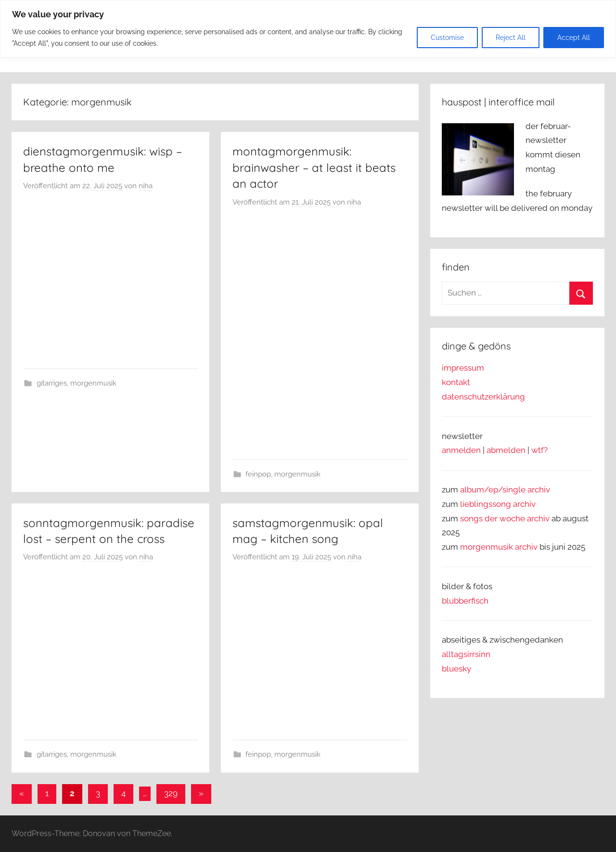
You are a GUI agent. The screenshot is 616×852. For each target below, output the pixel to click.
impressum (463, 368)
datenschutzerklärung (483, 397)
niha (146, 186)
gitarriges (52, 383)
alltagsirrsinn (466, 654)
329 (171, 793)
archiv (524, 504)
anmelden (461, 450)
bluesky (456, 669)
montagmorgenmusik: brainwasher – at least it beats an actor (314, 167)
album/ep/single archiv (505, 490)
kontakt (456, 382)
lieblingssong (487, 504)
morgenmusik (93, 383)
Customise (447, 38)
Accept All (574, 38)
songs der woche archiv (505, 518)
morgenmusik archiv (499, 547)
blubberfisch (465, 601)
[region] (308, 29)
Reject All (511, 38)
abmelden (506, 450)
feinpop (258, 474)
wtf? (539, 450)
